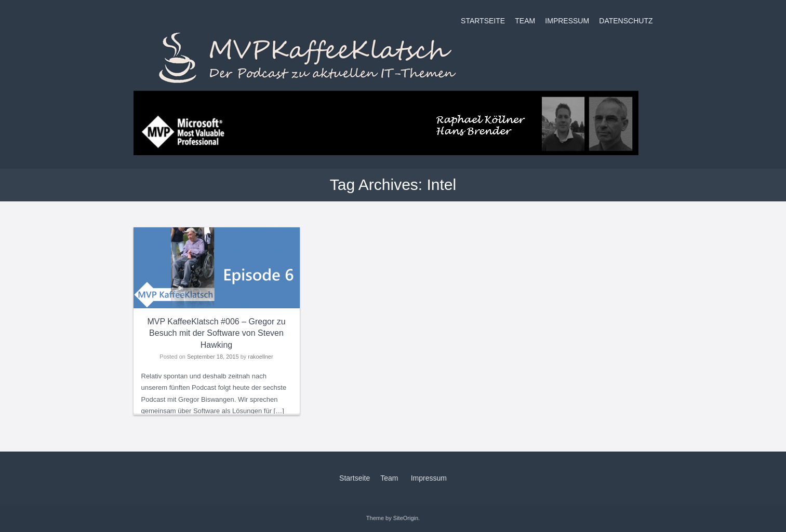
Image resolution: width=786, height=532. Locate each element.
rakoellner (260, 357)
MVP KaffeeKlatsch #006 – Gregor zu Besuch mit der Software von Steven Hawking (216, 333)
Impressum (567, 21)
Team (525, 21)
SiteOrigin (406, 518)
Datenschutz (626, 21)
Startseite (483, 21)
